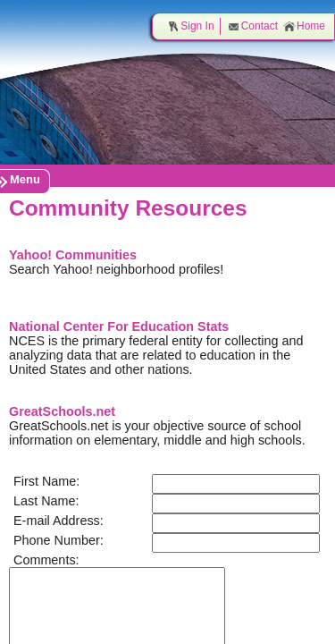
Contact (253, 26)
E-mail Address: (59, 521)
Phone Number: (59, 540)
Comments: (46, 560)
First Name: (46, 481)
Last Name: (46, 501)
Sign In (190, 26)
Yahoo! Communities (73, 255)
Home (304, 26)
